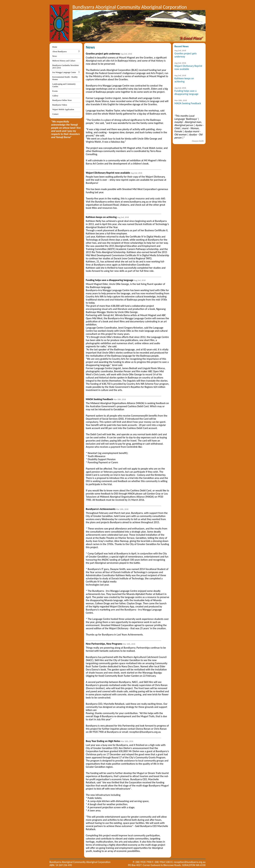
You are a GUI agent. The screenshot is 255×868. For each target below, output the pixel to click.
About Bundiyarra (66, 52)
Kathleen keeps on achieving (184, 80)
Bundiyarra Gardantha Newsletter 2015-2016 (66, 67)
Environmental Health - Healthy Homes (65, 78)
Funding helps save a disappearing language (187, 92)
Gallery (55, 96)
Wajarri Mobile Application (63, 109)
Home (55, 47)
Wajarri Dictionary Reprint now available (188, 67)
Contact (55, 114)
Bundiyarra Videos (60, 105)
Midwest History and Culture (64, 61)
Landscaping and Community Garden (64, 85)
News (55, 56)
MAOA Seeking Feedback (188, 103)
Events (55, 91)
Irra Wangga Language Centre (66, 72)
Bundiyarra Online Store (62, 100)
